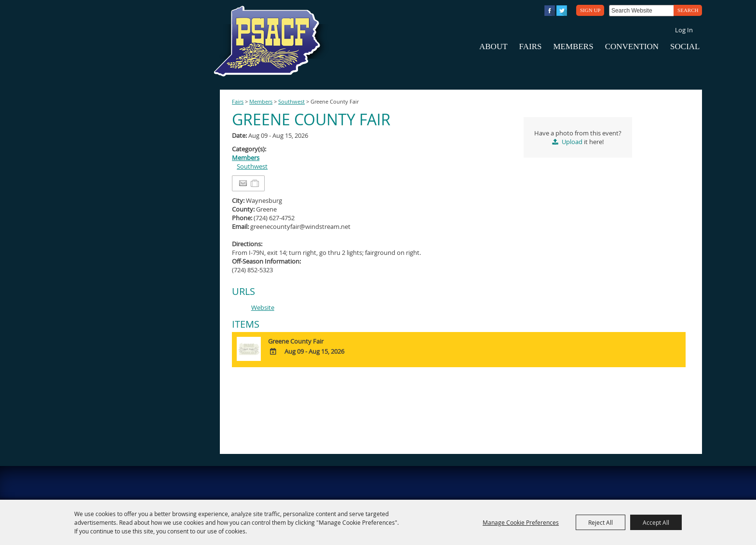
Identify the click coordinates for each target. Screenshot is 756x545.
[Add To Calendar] (273, 352)
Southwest (291, 102)
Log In (684, 30)
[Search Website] (641, 11)
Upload (572, 142)
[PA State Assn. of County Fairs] (271, 41)
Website (263, 307)
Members (573, 47)
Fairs (531, 47)
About (493, 47)
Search (688, 10)
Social (685, 47)
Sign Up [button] (590, 10)
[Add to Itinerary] (255, 184)
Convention (632, 47)
